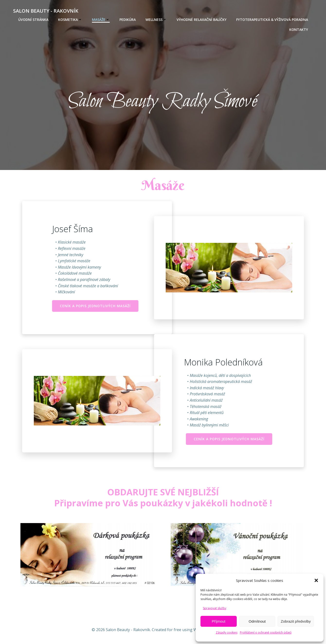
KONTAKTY (299, 30)
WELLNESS (156, 20)
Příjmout (218, 621)
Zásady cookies (227, 632)
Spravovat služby (215, 608)
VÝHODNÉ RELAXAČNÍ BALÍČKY (202, 20)
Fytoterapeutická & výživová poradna (272, 20)
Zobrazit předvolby (296, 621)
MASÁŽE (101, 20)
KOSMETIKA (70, 20)
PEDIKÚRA (128, 20)
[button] (316, 580)
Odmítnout (257, 621)
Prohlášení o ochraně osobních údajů (266, 632)
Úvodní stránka (33, 20)
